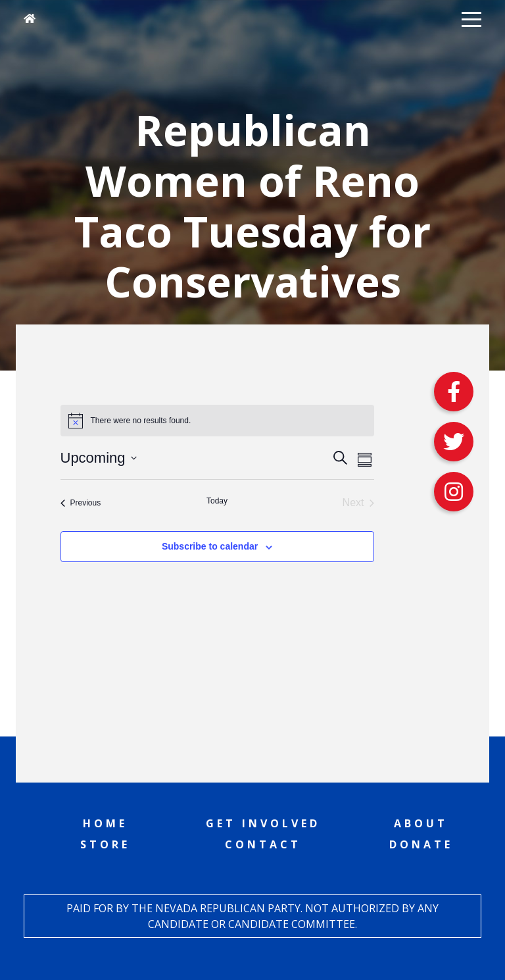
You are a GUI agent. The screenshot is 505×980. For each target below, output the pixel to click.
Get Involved (263, 823)
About (421, 823)
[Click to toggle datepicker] (99, 458)
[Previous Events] (81, 503)
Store (105, 844)
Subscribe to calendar (210, 546)
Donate (421, 844)
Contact (263, 844)
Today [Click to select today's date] (217, 501)
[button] (471, 18)
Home (105, 823)
